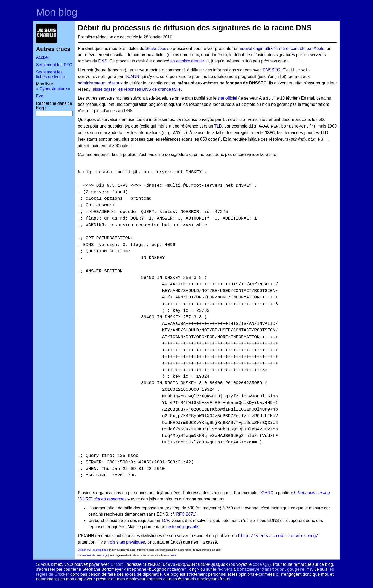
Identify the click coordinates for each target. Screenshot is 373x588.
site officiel (227, 98)
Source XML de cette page (93, 555)
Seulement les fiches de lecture (51, 74)
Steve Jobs (156, 48)
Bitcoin (117, 564)
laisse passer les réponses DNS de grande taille (136, 89)
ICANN (133, 76)
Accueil (43, 57)
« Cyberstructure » (53, 89)
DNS (103, 61)
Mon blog (57, 12)
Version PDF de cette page (93, 550)
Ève (40, 96)
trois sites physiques (126, 542)
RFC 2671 (186, 514)
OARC (267, 493)
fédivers (225, 569)
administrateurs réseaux (100, 83)
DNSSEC (272, 70)
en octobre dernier (187, 61)
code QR (261, 564)
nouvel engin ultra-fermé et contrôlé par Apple (282, 48)
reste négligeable (182, 527)
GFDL (173, 555)
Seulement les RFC (54, 65)
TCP (165, 520)
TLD (218, 126)
